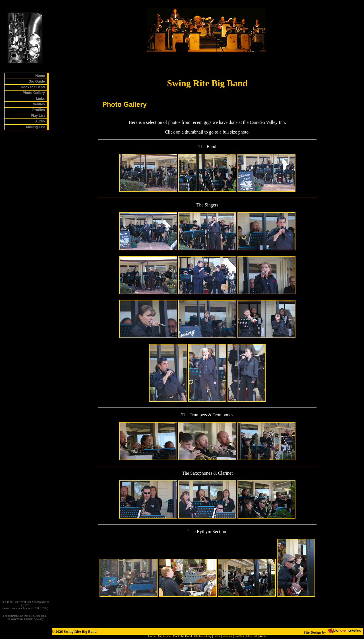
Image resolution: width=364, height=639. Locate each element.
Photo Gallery (203, 636)
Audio (263, 636)
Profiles (239, 636)
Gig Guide (165, 636)
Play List (252, 636)
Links (217, 636)
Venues (227, 636)
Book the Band (183, 636)
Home (152, 636)
